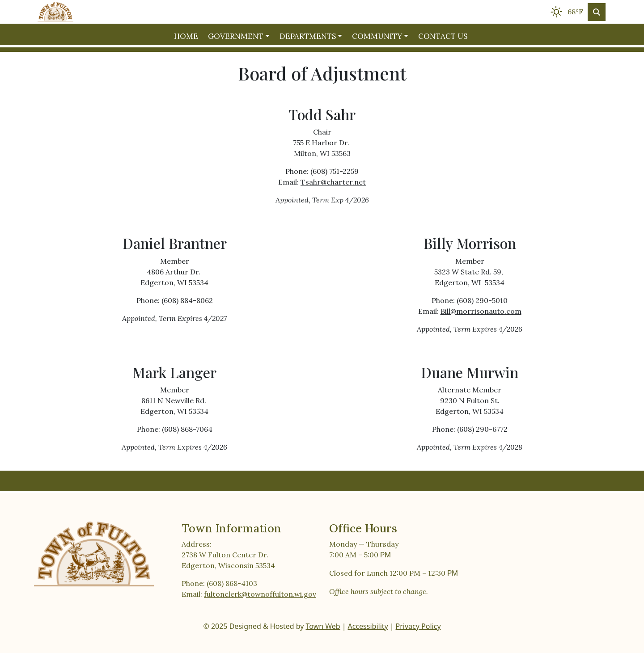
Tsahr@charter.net (333, 182)
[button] (240, 37)
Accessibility (368, 626)
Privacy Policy (418, 626)
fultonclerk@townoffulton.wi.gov (260, 594)
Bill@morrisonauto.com (481, 311)
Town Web (323, 626)
